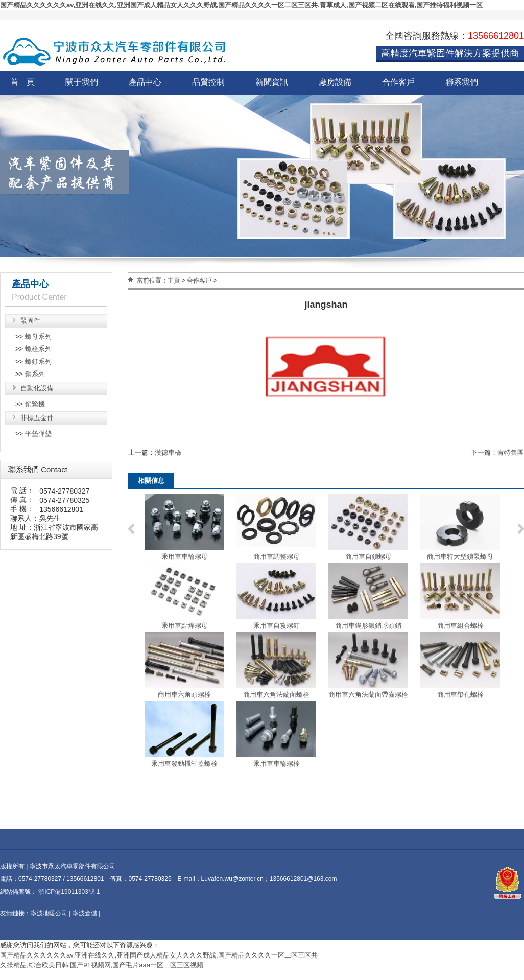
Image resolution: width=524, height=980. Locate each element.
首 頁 (22, 82)
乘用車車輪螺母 (185, 557)
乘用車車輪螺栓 (277, 764)
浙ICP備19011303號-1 (68, 892)
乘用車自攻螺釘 (277, 626)
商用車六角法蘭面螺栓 (276, 695)
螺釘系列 (38, 361)
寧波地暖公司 (49, 913)
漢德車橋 (168, 452)
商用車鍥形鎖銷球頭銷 (368, 626)
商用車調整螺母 (277, 557)
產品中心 (145, 82)
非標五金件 (37, 418)
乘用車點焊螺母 (185, 626)
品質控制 (208, 82)
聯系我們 (462, 82)
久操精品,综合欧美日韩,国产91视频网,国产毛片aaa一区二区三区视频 (102, 965)
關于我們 (82, 82)
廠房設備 (335, 82)
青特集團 (511, 452)
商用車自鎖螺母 (368, 557)
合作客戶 (398, 82)
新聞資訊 (272, 82)
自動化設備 (37, 388)
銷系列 (35, 374)
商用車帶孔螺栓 (460, 695)
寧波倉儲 (85, 913)
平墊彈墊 (38, 434)
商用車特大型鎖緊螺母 (460, 557)
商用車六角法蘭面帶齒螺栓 (368, 695)
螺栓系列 (38, 349)
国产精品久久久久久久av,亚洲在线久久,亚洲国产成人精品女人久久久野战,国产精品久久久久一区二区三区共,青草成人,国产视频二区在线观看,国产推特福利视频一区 (241, 5)
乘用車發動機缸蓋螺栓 (184, 764)
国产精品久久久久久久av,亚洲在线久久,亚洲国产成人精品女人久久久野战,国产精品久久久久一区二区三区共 (159, 955)
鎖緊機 (35, 404)
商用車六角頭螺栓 (184, 695)
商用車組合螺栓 (460, 626)
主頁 (174, 281)
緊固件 (30, 321)
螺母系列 (38, 336)
